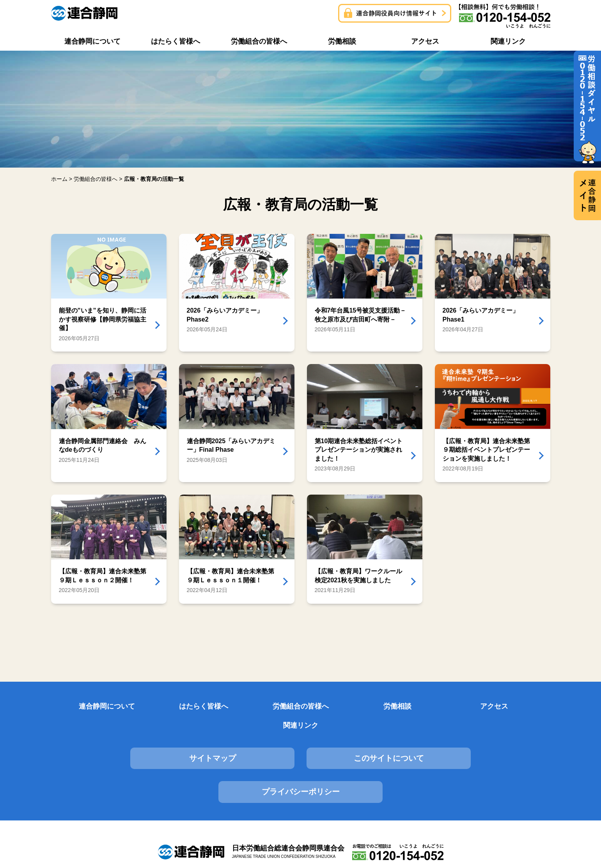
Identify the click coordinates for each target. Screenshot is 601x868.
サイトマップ (130, 740)
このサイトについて (300, 740)
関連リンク (514, 707)
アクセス (428, 707)
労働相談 (343, 707)
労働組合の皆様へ (258, 707)
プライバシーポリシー (471, 740)
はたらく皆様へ (173, 707)
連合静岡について (87, 707)
